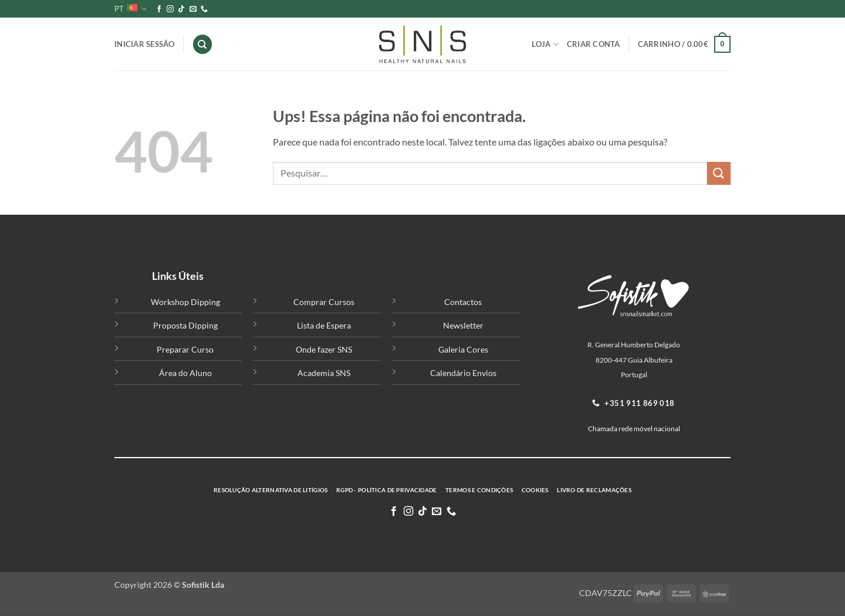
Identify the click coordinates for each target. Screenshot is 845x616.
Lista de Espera (324, 325)
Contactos (463, 302)
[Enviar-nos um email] (193, 9)
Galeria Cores (463, 349)
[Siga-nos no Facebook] (159, 9)
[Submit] (719, 173)
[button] (684, 45)
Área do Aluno (185, 373)
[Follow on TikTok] (181, 9)
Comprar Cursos (324, 302)
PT (131, 9)
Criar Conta (594, 44)
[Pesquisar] (202, 44)
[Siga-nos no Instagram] (170, 9)
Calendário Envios (463, 373)
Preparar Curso (185, 349)
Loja (545, 44)
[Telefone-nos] (204, 9)
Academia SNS (324, 373)
